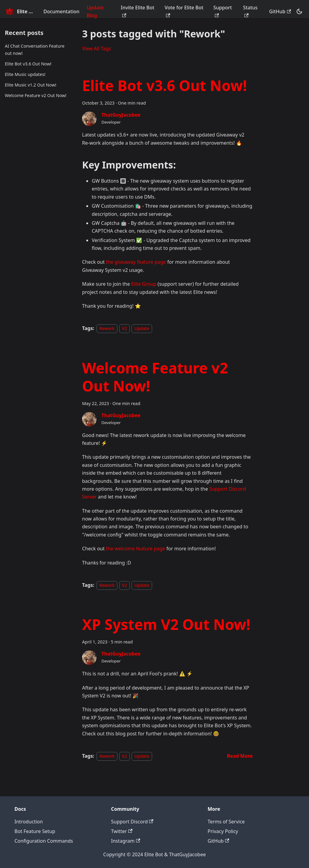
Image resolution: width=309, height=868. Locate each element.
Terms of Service (226, 822)
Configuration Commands (44, 841)
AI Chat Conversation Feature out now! (35, 50)
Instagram (126, 841)
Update (142, 328)
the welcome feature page (135, 549)
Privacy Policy (223, 831)
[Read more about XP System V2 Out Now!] (240, 756)
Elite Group (144, 284)
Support (223, 11)
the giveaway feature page (136, 262)
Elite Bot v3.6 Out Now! (28, 64)
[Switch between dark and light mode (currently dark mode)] (299, 11)
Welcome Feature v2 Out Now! (36, 95)
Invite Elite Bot (137, 11)
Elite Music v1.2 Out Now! (31, 85)
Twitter (122, 831)
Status (250, 11)
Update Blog (95, 11)
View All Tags (97, 49)
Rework (107, 328)
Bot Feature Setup (35, 831)
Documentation (61, 11)
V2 (124, 328)
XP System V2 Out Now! (166, 624)
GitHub (280, 11)
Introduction (29, 822)
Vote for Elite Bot (184, 11)
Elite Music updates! (25, 74)
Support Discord (132, 822)
